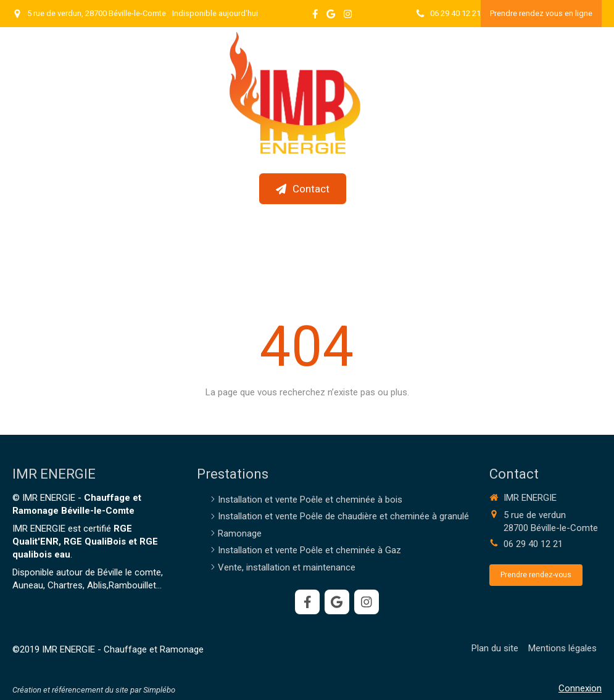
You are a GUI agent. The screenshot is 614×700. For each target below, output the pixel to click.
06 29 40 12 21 (533, 544)
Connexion (580, 688)
